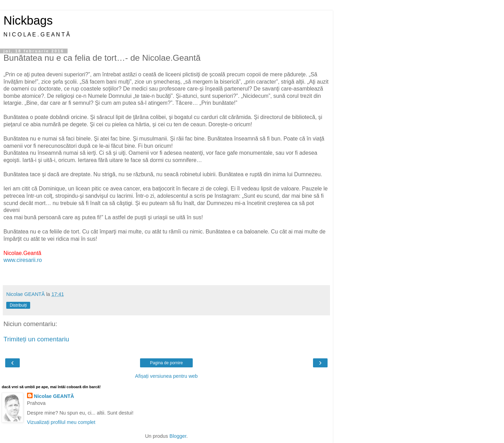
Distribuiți (18, 305)
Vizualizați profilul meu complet (61, 422)
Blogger (178, 436)
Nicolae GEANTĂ (54, 396)
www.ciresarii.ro (23, 260)
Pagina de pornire (167, 363)
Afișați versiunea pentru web (167, 376)
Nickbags (28, 20)
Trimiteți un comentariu (36, 339)
